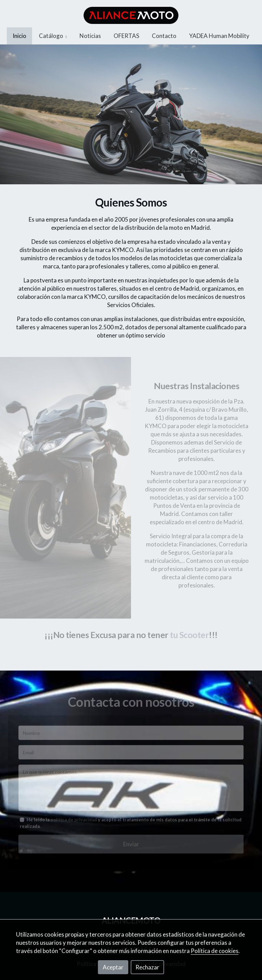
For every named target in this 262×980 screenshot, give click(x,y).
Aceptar (113, 967)
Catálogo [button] (53, 36)
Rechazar (147, 967)
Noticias (90, 36)
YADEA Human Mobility (219, 36)
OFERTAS (126, 36)
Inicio (19, 36)
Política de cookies (215, 951)
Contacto (164, 36)
